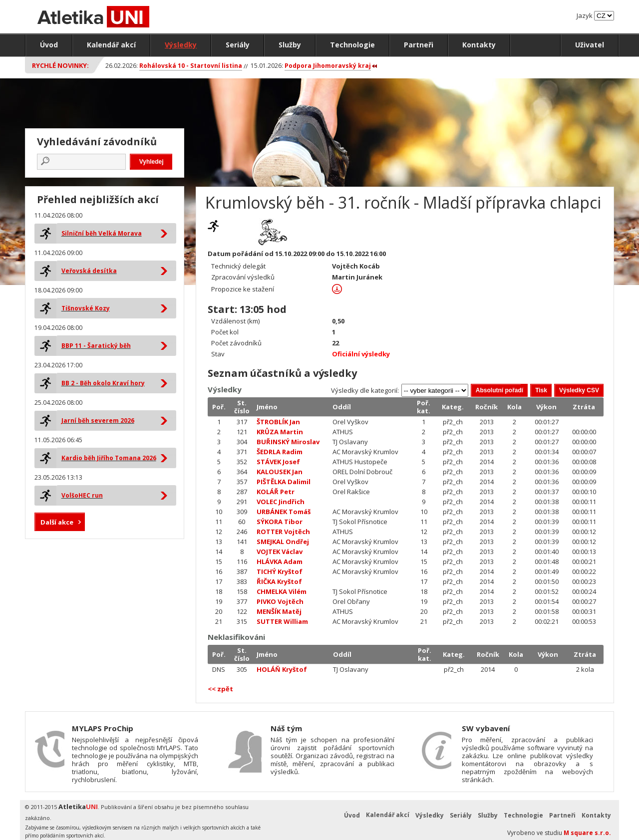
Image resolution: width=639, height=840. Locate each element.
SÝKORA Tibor (280, 522)
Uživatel (590, 45)
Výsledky (181, 45)
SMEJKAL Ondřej (283, 542)
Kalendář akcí (111, 45)
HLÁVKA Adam (280, 561)
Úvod (49, 45)
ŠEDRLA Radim (280, 452)
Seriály (238, 45)
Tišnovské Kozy (86, 308)
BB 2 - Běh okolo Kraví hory (103, 383)
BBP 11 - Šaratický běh (96, 346)
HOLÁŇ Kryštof (282, 669)
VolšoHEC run (82, 495)
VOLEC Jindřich (281, 502)
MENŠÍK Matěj (279, 611)
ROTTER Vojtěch (283, 532)
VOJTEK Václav (280, 552)
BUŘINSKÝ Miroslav (288, 442)
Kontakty (479, 45)
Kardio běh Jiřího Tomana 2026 (109, 458)
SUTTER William (282, 621)
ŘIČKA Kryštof (279, 581)
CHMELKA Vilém (282, 591)
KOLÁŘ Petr (276, 492)
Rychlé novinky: (60, 65)
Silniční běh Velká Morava (102, 233)
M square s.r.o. (587, 833)
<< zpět (220, 689)
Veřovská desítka (89, 271)
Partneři (419, 45)
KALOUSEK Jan (280, 472)
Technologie (352, 45)
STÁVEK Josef (278, 462)
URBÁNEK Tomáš (284, 512)
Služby (290, 45)
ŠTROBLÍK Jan (278, 422)
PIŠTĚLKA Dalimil (284, 482)
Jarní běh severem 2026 (98, 420)
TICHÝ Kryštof (280, 571)
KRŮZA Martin (280, 432)
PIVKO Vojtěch (280, 601)
